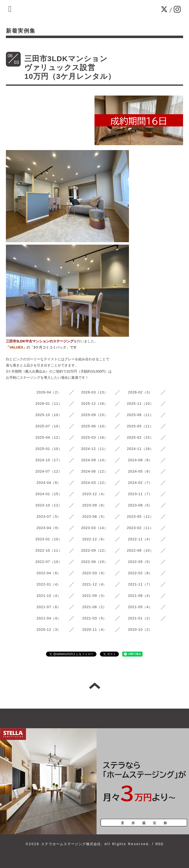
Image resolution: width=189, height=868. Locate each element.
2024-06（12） (94, 471)
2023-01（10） (49, 539)
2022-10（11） (49, 550)
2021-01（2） (140, 618)
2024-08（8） (140, 460)
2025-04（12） (49, 437)
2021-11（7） (140, 584)
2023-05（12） (140, 517)
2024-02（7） (140, 483)
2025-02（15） (140, 437)
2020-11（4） (94, 630)
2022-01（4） (49, 584)
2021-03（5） (94, 618)
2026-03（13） (94, 392)
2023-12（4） (94, 494)
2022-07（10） (49, 562)
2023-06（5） (94, 517)
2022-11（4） (140, 539)
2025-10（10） (49, 415)
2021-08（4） (140, 596)
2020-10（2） (140, 630)
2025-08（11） (140, 415)
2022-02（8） (140, 573)
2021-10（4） (49, 596)
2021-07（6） (49, 607)
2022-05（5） (140, 562)
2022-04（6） (49, 573)
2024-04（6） (49, 483)
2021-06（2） (94, 607)
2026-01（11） (49, 404)
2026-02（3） (140, 392)
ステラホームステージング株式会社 (71, 844)
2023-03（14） (94, 528)
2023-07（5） (49, 517)
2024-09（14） (94, 460)
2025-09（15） (94, 415)
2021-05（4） (140, 607)
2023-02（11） (140, 528)
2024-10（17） (49, 460)
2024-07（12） (49, 471)
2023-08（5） (140, 505)
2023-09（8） (94, 505)
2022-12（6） (94, 539)
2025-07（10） (49, 426)
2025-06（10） (94, 426)
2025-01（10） (49, 449)
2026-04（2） (49, 392)
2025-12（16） (94, 404)
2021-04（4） (49, 618)
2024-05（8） (140, 471)
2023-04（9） (49, 528)
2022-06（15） (94, 562)
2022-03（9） (94, 573)
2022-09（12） (94, 550)
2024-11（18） (140, 449)
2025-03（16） (94, 437)
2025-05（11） (140, 426)
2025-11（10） (140, 404)
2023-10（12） (49, 505)
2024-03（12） (94, 483)
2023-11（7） (140, 494)
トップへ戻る (95, 686)
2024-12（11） (94, 449)
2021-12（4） (94, 584)
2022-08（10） (140, 550)
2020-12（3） (49, 630)
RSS (159, 844)
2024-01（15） (49, 494)
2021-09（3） (94, 596)
